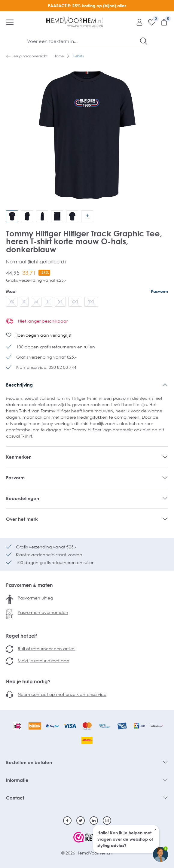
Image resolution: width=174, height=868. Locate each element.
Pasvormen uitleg (35, 598)
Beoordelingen (23, 498)
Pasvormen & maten (29, 585)
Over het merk (22, 519)
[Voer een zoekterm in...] (84, 41)
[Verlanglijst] (150, 22)
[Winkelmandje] (162, 22)
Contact (15, 798)
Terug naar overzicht (27, 56)
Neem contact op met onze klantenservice (62, 694)
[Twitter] (81, 821)
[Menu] (10, 22)
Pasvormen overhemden (43, 612)
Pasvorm (159, 291)
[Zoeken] (144, 41)
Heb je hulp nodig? (28, 681)
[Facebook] (67, 821)
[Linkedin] (94, 821)
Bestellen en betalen (29, 762)
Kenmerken (19, 457)
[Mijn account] (137, 22)
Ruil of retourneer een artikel (47, 649)
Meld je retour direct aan (44, 661)
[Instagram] (107, 821)
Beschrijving (19, 385)
